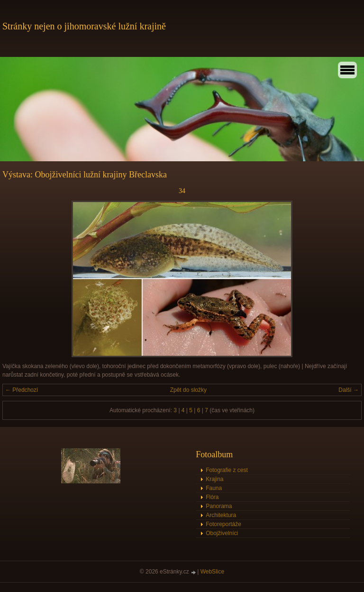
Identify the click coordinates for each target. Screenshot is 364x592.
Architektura (221, 515)
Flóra (212, 497)
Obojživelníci (222, 533)
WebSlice (212, 572)
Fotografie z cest (227, 470)
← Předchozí (22, 390)
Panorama (219, 506)
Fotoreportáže (223, 524)
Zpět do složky (188, 390)
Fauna (214, 488)
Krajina (214, 479)
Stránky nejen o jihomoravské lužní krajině (84, 26)
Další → (349, 390)
